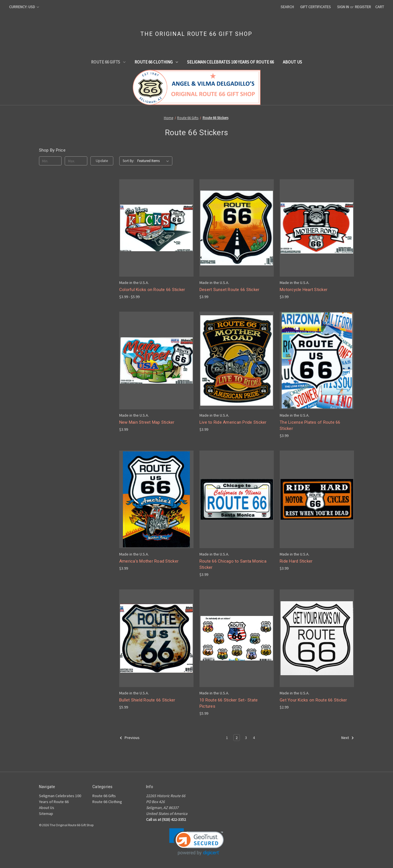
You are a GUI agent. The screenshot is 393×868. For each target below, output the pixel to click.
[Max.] (76, 161)
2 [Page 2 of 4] (237, 738)
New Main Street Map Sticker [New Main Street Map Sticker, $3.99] (147, 422)
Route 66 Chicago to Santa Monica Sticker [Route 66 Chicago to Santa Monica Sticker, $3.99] (233, 564)
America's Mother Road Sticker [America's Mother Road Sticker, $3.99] (149, 561)
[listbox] (154, 161)
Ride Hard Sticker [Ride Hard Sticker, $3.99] (296, 561)
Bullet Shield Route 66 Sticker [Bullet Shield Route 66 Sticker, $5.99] (147, 700)
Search (287, 7)
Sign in (343, 7)
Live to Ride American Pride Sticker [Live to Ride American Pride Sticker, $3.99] (233, 422)
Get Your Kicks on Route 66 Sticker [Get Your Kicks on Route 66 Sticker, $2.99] (313, 700)
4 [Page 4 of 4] (254, 738)
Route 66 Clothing (156, 62)
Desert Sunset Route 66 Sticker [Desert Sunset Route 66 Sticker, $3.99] (230, 290)
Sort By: (128, 161)
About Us (292, 62)
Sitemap (46, 814)
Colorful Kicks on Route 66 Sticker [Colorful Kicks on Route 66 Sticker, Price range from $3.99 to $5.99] (152, 290)
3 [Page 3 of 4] (246, 738)
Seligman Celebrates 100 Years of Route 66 (230, 62)
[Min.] (50, 161)
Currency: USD (24, 7)
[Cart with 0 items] (380, 7)
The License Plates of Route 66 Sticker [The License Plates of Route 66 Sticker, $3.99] (310, 426)
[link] (197, 842)
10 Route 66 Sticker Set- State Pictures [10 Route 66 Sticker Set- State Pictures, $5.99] (229, 703)
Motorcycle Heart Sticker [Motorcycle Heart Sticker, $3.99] (304, 290)
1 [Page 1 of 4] (227, 738)
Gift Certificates (315, 7)
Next (348, 738)
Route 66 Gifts (108, 62)
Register (363, 7)
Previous (130, 738)
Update (102, 161)
